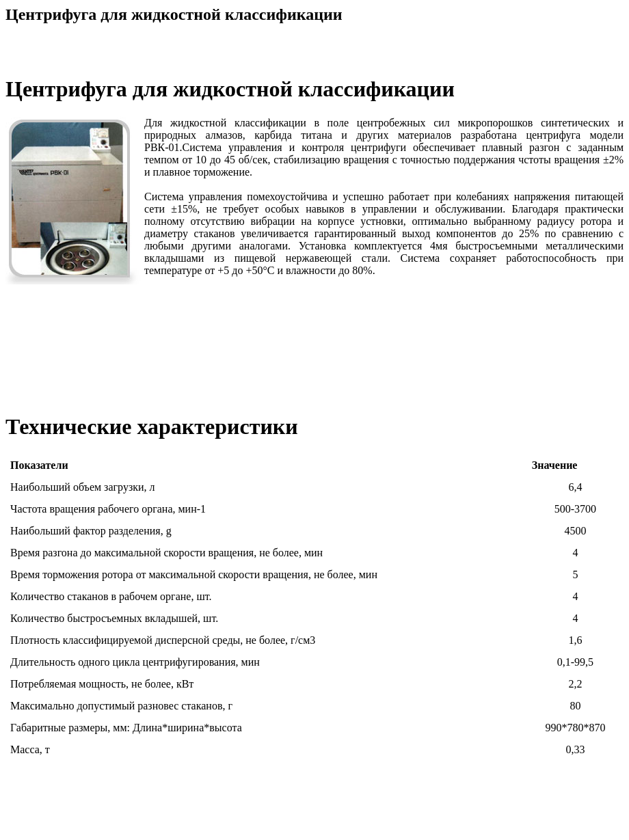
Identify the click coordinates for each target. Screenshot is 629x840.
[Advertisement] (314, 804)
